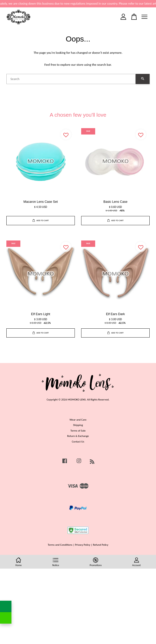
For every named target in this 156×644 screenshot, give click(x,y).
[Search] (71, 79)
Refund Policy (101, 545)
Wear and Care (78, 420)
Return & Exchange (78, 436)
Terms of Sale (78, 431)
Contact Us (78, 441)
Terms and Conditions (60, 545)
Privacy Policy (82, 545)
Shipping (78, 425)
